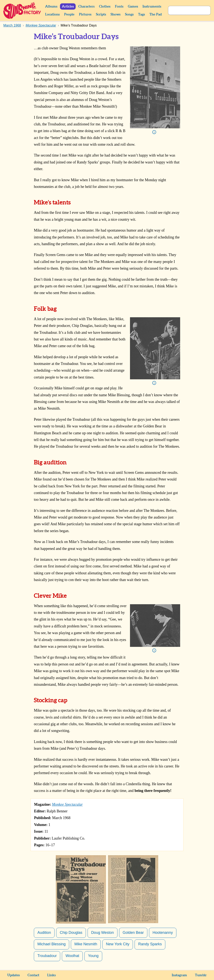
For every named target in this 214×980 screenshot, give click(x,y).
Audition (44, 933)
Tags (141, 14)
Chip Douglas (71, 933)
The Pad (156, 14)
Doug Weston (103, 933)
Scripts (101, 14)
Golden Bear (133, 933)
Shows (115, 14)
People (69, 14)
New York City (118, 944)
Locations (52, 14)
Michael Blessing (52, 944)
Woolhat (72, 956)
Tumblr (201, 975)
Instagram (179, 975)
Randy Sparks (150, 944)
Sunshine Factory (22, 10)
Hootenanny (163, 933)
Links (51, 975)
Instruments (152, 6)
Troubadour (47, 956)
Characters (86, 6)
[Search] (185, 10)
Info (154, 132)
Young (93, 956)
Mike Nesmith (86, 944)
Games (133, 6)
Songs (129, 14)
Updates (13, 975)
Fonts (119, 6)
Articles (68, 6)
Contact (33, 975)
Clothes (105, 6)
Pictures (85, 14)
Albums (51, 6)
